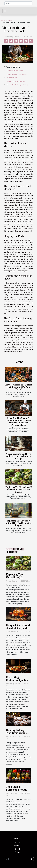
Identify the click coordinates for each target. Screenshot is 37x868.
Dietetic (18, 846)
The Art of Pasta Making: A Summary (18, 85)
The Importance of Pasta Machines (17, 74)
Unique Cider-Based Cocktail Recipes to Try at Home (18, 628)
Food (18, 849)
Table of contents (13, 67)
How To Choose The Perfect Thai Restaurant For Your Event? (19, 387)
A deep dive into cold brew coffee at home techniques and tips (18, 456)
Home (3, 20)
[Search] (18, 3)
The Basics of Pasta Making (15, 71)
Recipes (10, 20)
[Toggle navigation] (5, 11)
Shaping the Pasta (12, 78)
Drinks (18, 842)
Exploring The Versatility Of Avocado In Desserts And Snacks (19, 490)
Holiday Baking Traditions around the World (16, 733)
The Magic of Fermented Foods (16, 788)
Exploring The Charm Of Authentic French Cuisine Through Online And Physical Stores (18, 422)
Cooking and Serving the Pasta (16, 81)
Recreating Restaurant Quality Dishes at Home (17, 680)
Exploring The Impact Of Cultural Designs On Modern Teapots (18, 523)
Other (18, 852)
